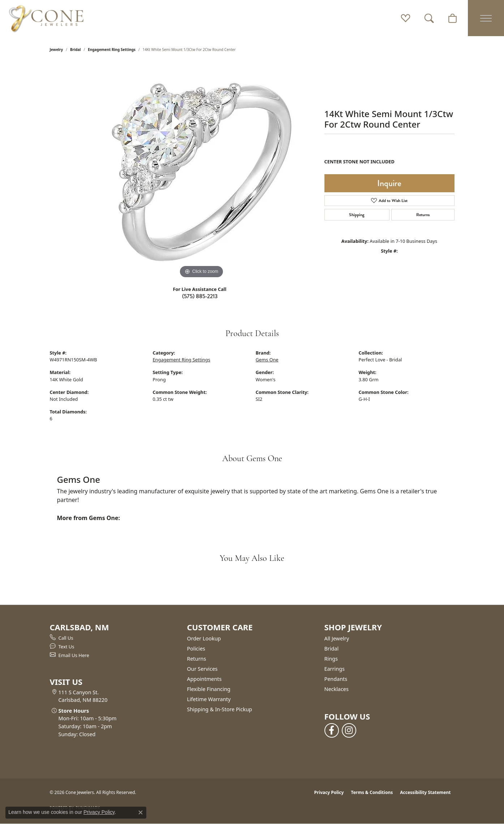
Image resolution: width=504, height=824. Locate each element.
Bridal (75, 50)
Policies (196, 649)
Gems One (267, 360)
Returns (423, 215)
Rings (331, 659)
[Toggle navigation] (486, 18)
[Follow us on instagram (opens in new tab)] (349, 730)
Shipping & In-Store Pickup (220, 709)
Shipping (357, 215)
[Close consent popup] (141, 812)
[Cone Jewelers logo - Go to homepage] (46, 18)
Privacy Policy (329, 792)
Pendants (336, 679)
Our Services (203, 669)
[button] (406, 18)
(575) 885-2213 (200, 296)
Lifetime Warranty (209, 699)
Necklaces (337, 689)
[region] (202, 172)
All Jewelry (337, 638)
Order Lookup (204, 638)
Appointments (204, 679)
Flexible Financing (209, 689)
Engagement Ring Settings (112, 50)
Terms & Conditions (372, 792)
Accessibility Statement (425, 792)
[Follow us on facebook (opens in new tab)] (332, 730)
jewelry (57, 50)
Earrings (335, 669)
